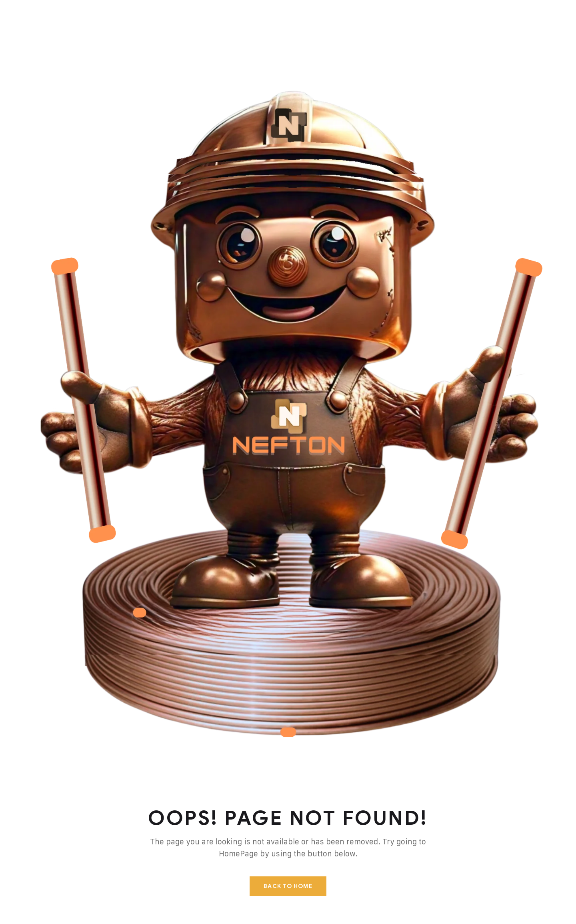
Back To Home (288, 886)
